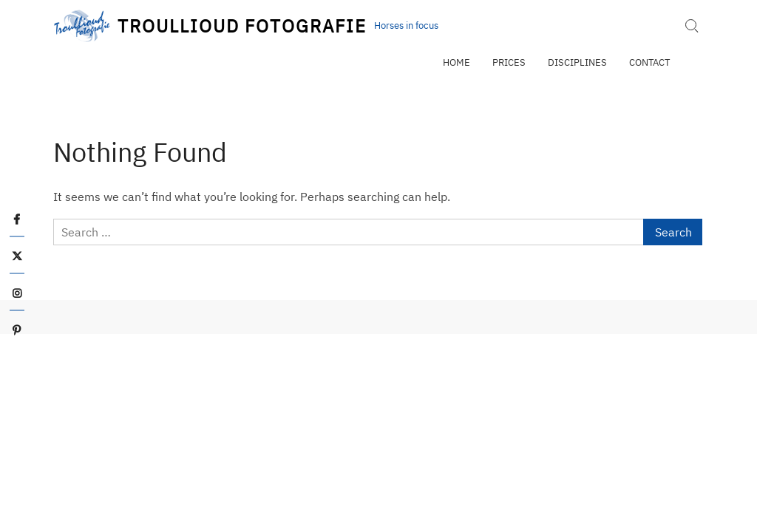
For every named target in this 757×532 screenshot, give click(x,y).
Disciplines (577, 62)
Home (456, 62)
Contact (649, 62)
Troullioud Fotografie (242, 26)
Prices (509, 62)
